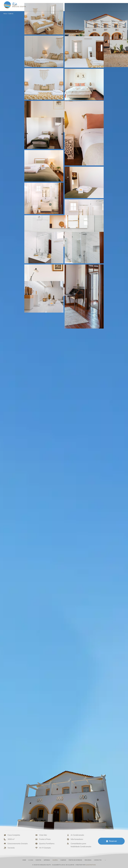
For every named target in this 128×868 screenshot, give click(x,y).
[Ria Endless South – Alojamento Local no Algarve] (15, 2)
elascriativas (91, 865)
